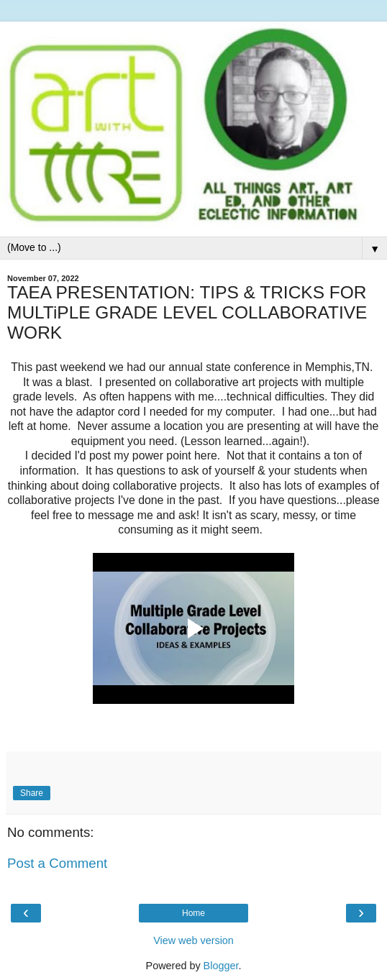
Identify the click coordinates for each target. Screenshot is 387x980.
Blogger (221, 966)
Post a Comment (57, 863)
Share (32, 793)
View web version (193, 940)
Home (193, 913)
